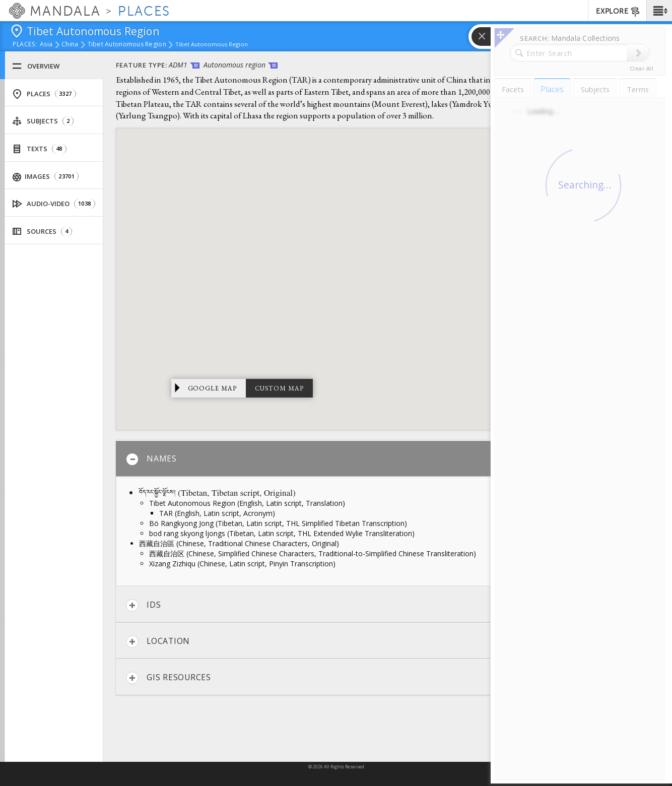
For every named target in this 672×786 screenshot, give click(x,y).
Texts (39, 149)
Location (158, 642)
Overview (36, 66)
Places (44, 94)
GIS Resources (169, 678)
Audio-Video (54, 204)
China (70, 45)
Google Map (213, 388)
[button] (659, 11)
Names (151, 459)
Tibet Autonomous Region (127, 45)
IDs (143, 605)
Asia (46, 45)
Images (46, 177)
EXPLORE (618, 12)
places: (25, 45)
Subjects (43, 121)
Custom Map (279, 388)
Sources (42, 232)
